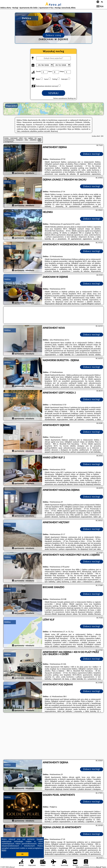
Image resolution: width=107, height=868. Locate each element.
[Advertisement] (54, 736)
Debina (7, 150)
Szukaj (54, 93)
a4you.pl (54, 4)
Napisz (104, 867)
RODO (4, 850)
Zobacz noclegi (92, 154)
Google (40, 839)
